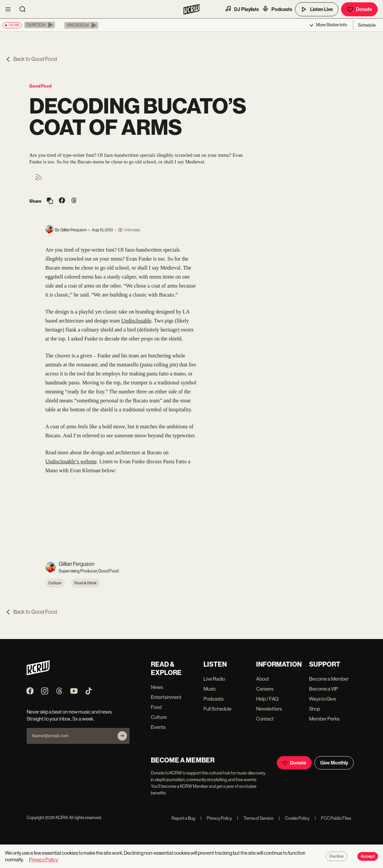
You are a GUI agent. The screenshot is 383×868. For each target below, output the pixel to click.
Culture (55, 583)
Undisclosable (136, 321)
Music (210, 689)
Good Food (40, 86)
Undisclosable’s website (71, 461)
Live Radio (214, 679)
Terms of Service (255, 818)
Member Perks (324, 719)
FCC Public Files (333, 818)
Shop (315, 709)
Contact (265, 719)
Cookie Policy (294, 818)
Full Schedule (217, 709)
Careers (265, 689)
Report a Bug (183, 818)
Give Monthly (334, 763)
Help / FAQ (267, 699)
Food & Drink (86, 583)
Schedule (367, 25)
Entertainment (166, 697)
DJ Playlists (242, 9)
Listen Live (317, 9)
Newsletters (269, 709)
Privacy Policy (216, 818)
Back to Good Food (31, 59)
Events (158, 727)
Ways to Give (323, 699)
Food (156, 707)
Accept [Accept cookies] (368, 856)
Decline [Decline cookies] (337, 856)
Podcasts (277, 9)
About (263, 679)
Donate (359, 9)
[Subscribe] (122, 736)
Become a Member (329, 679)
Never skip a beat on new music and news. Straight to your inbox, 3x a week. (70, 715)
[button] (40, 25)
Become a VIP (324, 689)
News (157, 687)
